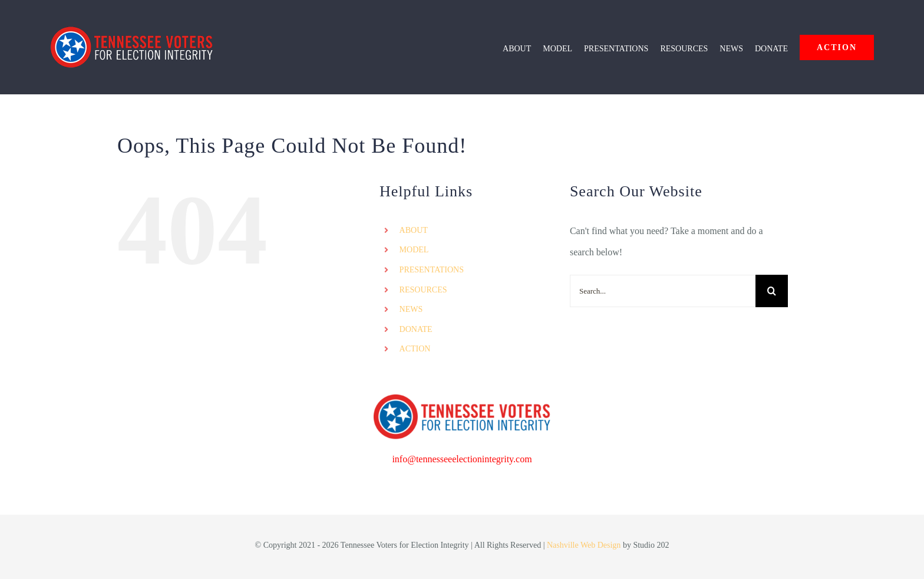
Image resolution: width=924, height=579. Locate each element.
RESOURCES (423, 290)
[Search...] (663, 291)
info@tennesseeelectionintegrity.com (462, 459)
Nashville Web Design (584, 545)
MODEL (414, 250)
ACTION (415, 349)
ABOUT (414, 230)
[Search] (772, 291)
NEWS (411, 309)
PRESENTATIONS (432, 270)
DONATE (416, 329)
